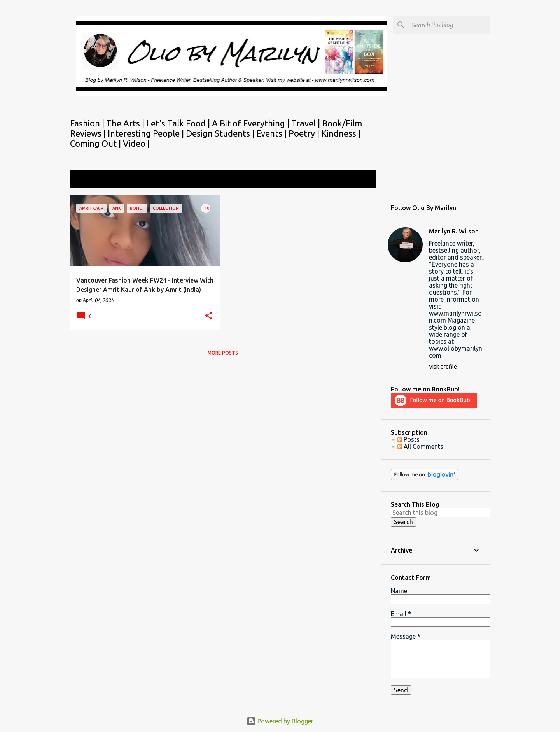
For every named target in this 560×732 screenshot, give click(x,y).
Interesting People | (147, 133)
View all (359, 180)
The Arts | (126, 123)
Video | (136, 143)
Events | (272, 133)
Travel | (307, 123)
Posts (409, 439)
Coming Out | (96, 143)
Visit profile (443, 367)
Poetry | (305, 133)
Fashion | (88, 123)
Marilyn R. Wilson (454, 231)
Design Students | (221, 133)
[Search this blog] (450, 25)
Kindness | (341, 133)
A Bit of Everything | (252, 123)
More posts (223, 353)
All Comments (420, 446)
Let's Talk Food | (179, 123)
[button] (209, 316)
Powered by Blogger (280, 721)
